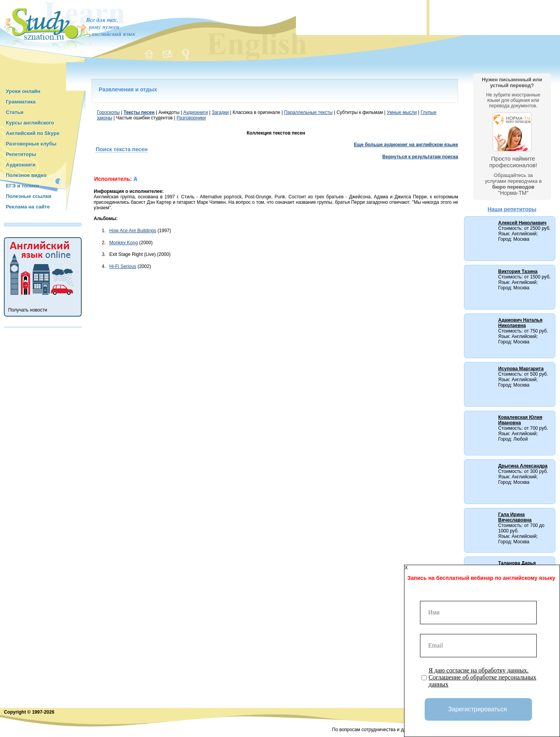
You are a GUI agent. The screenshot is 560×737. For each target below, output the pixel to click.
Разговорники (191, 118)
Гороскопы (108, 112)
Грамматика (21, 102)
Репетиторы (21, 154)
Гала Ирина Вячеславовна (515, 517)
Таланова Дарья (517, 563)
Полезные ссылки (29, 196)
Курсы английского (30, 123)
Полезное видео (26, 175)
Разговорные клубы (31, 144)
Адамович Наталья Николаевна (520, 323)
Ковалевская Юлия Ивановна (520, 420)
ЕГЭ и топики (22, 186)
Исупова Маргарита (521, 369)
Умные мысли (402, 112)
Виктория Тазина (518, 271)
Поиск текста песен (122, 149)
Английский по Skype (33, 133)
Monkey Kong (123, 243)
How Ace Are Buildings (133, 231)
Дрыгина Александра (523, 466)
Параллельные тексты (308, 112)
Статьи (15, 112)
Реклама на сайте (28, 207)
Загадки (220, 112)
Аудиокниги (21, 165)
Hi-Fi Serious (123, 266)
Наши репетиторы (512, 209)
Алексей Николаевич (522, 223)
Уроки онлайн (23, 91)
